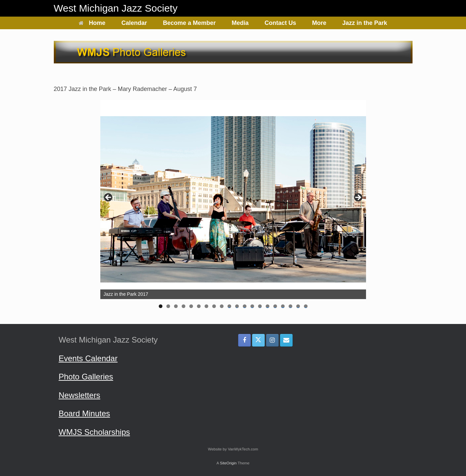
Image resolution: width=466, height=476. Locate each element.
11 (237, 306)
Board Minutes (85, 413)
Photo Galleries (86, 377)
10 (229, 306)
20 (306, 306)
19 (298, 306)
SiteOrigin (228, 463)
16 (275, 306)
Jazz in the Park (365, 23)
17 (283, 306)
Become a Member (189, 23)
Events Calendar (88, 358)
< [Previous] (109, 198)
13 (252, 306)
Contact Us (280, 23)
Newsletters (80, 395)
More (319, 23)
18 (290, 306)
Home (92, 23)
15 (268, 306)
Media (240, 23)
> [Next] (358, 198)
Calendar (134, 23)
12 (245, 306)
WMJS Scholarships (94, 432)
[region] (233, 206)
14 (260, 306)
